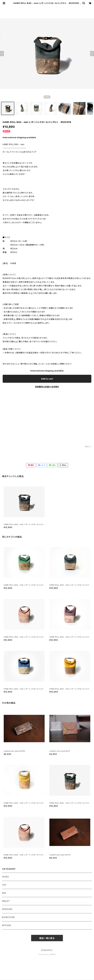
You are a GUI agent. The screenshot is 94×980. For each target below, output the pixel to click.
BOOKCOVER (8, 917)
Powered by (47, 954)
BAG (4, 893)
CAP (4, 885)
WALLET (6, 901)
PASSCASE (7, 909)
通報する (88, 447)
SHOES (5, 877)
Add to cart (47, 379)
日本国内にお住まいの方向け (47, 387)
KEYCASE (7, 925)
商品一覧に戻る (47, 938)
